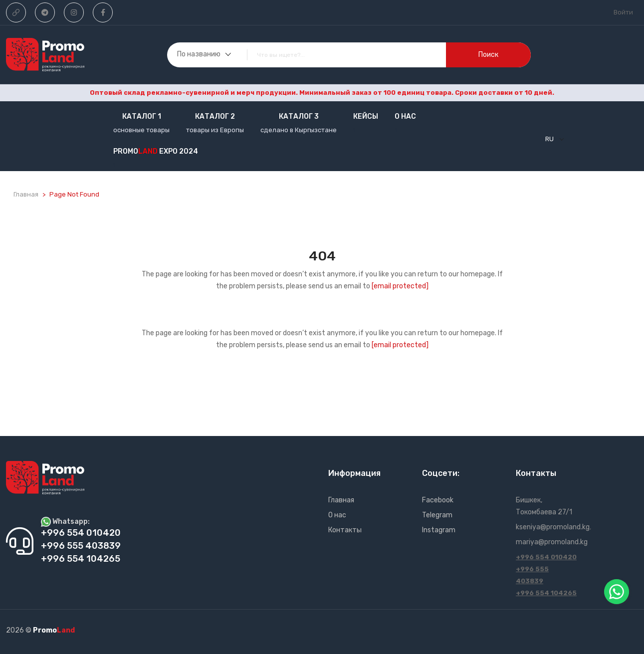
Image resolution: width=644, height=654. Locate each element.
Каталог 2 (215, 116)
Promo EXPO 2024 (156, 151)
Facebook (438, 500)
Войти (623, 12)
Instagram (439, 530)
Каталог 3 (299, 116)
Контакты (345, 530)
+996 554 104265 (546, 593)
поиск (488, 55)
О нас (405, 116)
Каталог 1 (142, 116)
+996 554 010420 (546, 557)
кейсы (366, 116)
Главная (26, 194)
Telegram (437, 515)
